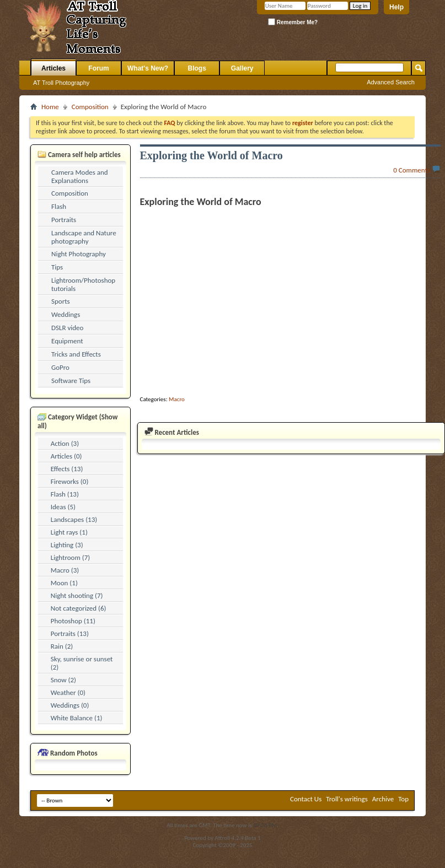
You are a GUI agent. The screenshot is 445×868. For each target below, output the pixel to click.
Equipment (67, 341)
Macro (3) (65, 570)
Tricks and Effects (76, 354)
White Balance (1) (77, 718)
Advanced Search (391, 82)
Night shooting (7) (77, 595)
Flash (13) (65, 494)
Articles (53, 68)
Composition (90, 107)
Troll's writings (347, 799)
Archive (383, 799)
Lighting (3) (67, 545)
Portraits (64, 220)
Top (403, 799)
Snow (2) (63, 680)
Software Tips (71, 381)
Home (50, 107)
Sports (61, 301)
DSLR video (67, 328)
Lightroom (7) (70, 557)
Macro (177, 399)
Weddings (66, 314)
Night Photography (79, 254)
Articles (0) (66, 456)
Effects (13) (67, 469)
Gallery (242, 68)
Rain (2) (62, 646)
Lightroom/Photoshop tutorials (83, 284)
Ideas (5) (63, 507)
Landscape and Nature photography (84, 237)
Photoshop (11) (73, 621)
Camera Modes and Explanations (80, 176)
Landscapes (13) (74, 519)
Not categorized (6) (79, 608)
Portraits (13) (70, 634)
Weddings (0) (70, 705)
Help (396, 7)
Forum (98, 68)
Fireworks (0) (70, 481)
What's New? (148, 68)
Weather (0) (68, 692)
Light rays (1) (69, 532)
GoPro (60, 367)
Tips (57, 267)
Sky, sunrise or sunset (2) (82, 663)
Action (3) (65, 443)
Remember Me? (293, 22)
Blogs (197, 68)
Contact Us (306, 799)
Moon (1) (64, 583)
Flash (59, 206)
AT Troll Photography (61, 83)
